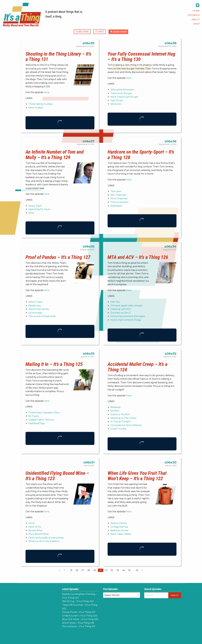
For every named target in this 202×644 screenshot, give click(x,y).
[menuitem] (196, 11)
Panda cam (35, 306)
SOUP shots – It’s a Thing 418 (78, 623)
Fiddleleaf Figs (36, 423)
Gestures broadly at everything (46, 538)
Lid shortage (35, 313)
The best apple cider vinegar (126, 306)
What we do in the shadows (44, 541)
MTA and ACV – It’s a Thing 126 (138, 257)
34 (124, 570)
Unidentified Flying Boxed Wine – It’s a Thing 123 (57, 476)
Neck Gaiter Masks (121, 534)
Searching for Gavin (39, 209)
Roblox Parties (119, 523)
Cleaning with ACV (121, 309)
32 (112, 570)
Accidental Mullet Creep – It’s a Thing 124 (137, 367)
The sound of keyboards (42, 316)
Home (196, 11)
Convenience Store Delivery (126, 425)
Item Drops (117, 100)
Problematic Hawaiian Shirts (44, 413)
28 (89, 570)
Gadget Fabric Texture (41, 420)
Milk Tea (115, 302)
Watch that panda (39, 309)
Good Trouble (118, 429)
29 (95, 570)
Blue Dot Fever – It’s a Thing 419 (80, 619)
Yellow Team (35, 302)
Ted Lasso (116, 191)
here (47, 92)
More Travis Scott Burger (124, 97)
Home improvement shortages (128, 316)
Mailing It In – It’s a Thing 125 (54, 364)
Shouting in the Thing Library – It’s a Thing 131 (58, 57)
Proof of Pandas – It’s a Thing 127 (58, 257)
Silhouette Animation (122, 90)
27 (83, 570)
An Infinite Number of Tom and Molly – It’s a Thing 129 (55, 155)
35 (129, 570)
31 (106, 570)
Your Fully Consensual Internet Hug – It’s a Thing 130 (141, 57)
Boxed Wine (35, 530)
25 (71, 570)
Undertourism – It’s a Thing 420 (80, 616)
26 (77, 570)
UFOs (31, 523)
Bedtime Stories (119, 530)
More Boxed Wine (38, 534)
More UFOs (35, 527)
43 (137, 570)
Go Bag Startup (119, 527)
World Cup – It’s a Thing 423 (78, 601)
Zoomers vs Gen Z (120, 313)
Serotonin (116, 104)
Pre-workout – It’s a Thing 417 (79, 626)
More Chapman (119, 198)
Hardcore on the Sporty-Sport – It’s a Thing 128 (141, 155)
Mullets (115, 411)
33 (118, 570)
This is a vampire (119, 202)
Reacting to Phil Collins (123, 418)
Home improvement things (126, 320)
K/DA (31, 213)
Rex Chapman (118, 195)
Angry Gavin (35, 206)
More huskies (36, 108)
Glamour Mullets (120, 414)
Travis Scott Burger (121, 93)
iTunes (100, 32)
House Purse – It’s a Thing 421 (79, 612)
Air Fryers (34, 416)
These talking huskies (40, 104)
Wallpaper (116, 206)
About (196, 19)
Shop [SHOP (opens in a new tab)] (196, 24)
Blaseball (116, 407)
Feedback (194, 15)
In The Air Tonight (120, 422)
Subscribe (82, 32)
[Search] (156, 595)
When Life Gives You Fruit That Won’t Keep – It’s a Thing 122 (137, 476)
